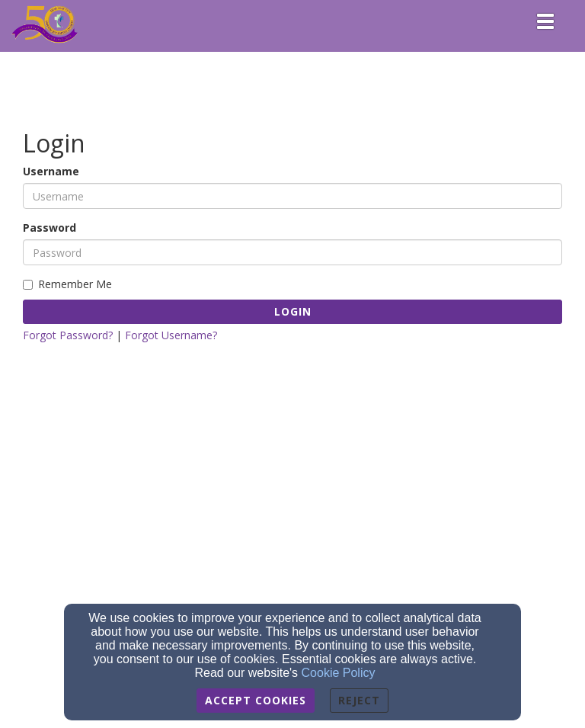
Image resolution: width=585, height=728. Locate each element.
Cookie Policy (339, 673)
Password (50, 228)
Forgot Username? (171, 335)
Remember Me (67, 284)
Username (51, 171)
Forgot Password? (68, 335)
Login (293, 311)
